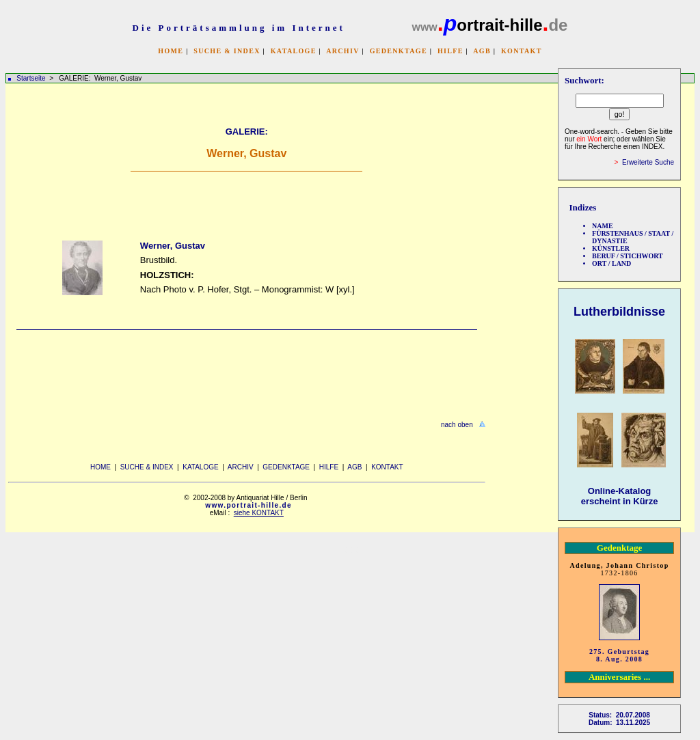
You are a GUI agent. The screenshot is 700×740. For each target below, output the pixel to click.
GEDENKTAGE (399, 51)
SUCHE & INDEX (227, 51)
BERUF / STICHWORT (628, 256)
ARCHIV (342, 51)
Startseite (31, 78)
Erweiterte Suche (648, 162)
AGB (482, 51)
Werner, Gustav (173, 246)
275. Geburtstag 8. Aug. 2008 (619, 655)
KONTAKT (522, 51)
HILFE (450, 51)
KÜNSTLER (611, 248)
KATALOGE (294, 51)
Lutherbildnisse (619, 312)
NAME (603, 226)
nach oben (457, 425)
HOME (171, 51)
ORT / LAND (611, 263)
